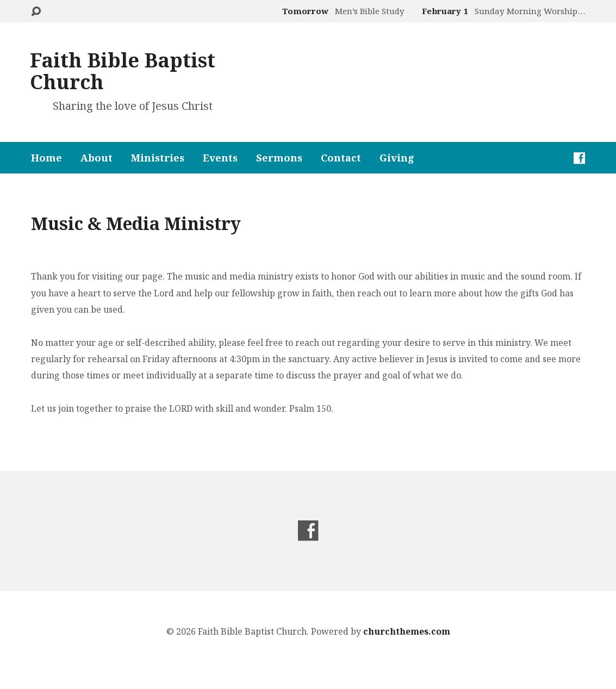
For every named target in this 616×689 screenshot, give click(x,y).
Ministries (158, 158)
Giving (397, 158)
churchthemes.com (407, 631)
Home (46, 158)
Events (220, 158)
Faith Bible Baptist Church (123, 71)
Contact (341, 158)
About (97, 158)
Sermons (279, 158)
